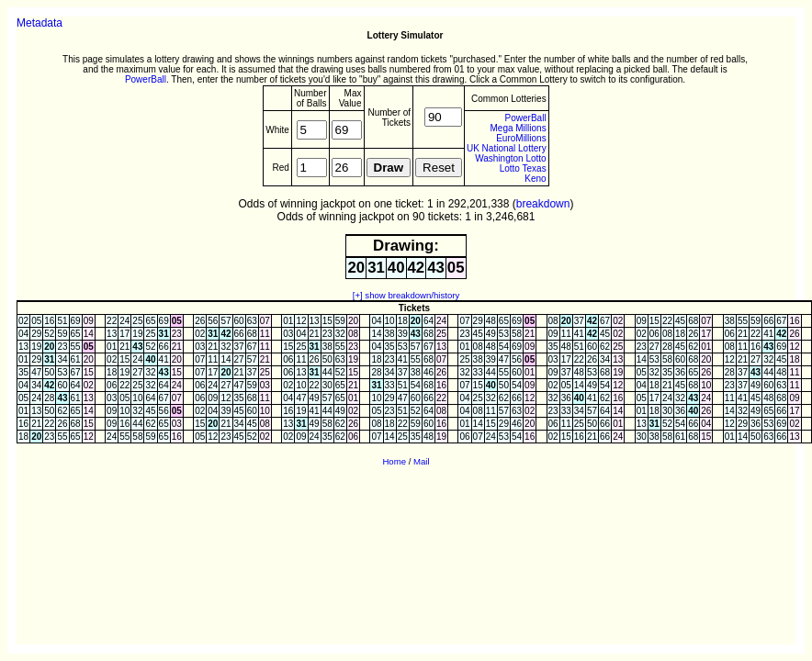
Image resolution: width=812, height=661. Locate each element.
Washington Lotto (510, 158)
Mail (422, 461)
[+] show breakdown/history (406, 295)
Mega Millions (519, 128)
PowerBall (146, 79)
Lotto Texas (523, 168)
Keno (535, 179)
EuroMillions (521, 138)
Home (394, 461)
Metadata (39, 23)
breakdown (543, 204)
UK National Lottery (507, 148)
